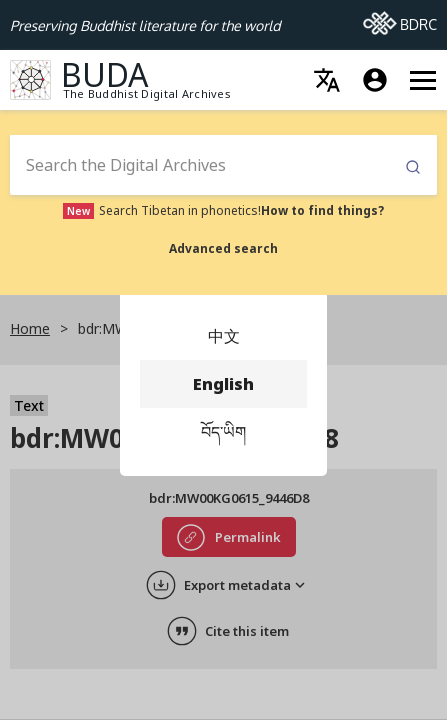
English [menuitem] (223, 384)
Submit (413, 167)
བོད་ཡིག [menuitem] (223, 432)
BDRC (400, 19)
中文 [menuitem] (223, 336)
